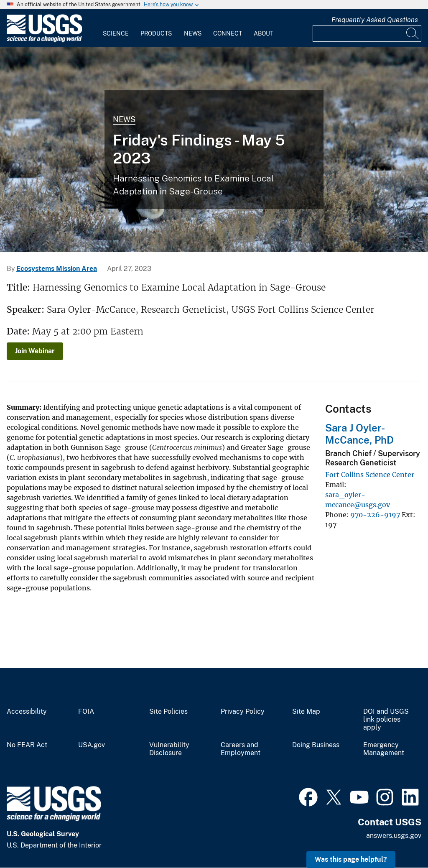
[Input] (367, 33)
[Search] (413, 33)
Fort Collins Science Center (370, 475)
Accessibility (27, 712)
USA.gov (92, 745)
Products (156, 33)
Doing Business (316, 745)
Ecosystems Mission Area (57, 269)
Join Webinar (35, 351)
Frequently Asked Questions (375, 20)
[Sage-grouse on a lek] (214, 150)
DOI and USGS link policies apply (386, 720)
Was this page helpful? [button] (351, 859)
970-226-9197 (375, 515)
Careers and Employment (241, 749)
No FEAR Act (27, 745)
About (264, 33)
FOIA (86, 712)
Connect (228, 33)
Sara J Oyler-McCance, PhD (359, 434)
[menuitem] (116, 28)
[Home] (44, 40)
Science (116, 33)
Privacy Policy (243, 712)
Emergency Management (384, 749)
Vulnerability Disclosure (169, 749)
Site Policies (168, 712)
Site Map (306, 712)
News (193, 33)
